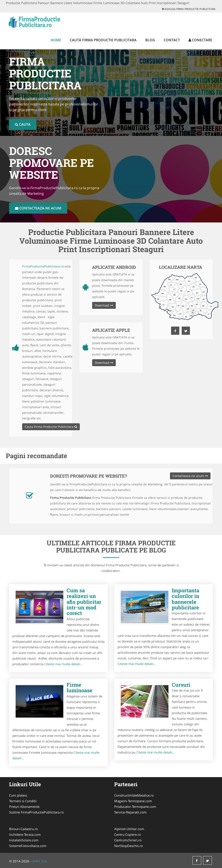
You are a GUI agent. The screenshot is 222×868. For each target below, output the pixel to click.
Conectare (200, 40)
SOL (44, 861)
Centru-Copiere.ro (128, 834)
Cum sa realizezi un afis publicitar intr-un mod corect (84, 602)
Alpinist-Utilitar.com (129, 829)
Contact (172, 40)
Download (104, 305)
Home (56, 40)
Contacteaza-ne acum (38, 208)
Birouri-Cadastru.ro (24, 829)
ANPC (36, 861)
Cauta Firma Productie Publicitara (103, 40)
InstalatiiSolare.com (24, 840)
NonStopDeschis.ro (129, 846)
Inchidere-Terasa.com (25, 834)
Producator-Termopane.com (135, 807)
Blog (150, 40)
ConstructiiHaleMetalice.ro (134, 795)
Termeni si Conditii (23, 801)
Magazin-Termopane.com (133, 801)
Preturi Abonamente (24, 807)
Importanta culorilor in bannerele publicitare (185, 599)
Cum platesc (18, 795)
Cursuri (181, 685)
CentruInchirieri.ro (128, 840)
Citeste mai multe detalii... (64, 664)
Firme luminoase (79, 688)
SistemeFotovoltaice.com (28, 846)
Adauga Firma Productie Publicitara (189, 9)
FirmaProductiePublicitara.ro (43, 266)
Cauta (23, 124)
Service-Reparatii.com (130, 812)
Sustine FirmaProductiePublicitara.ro (36, 812)
